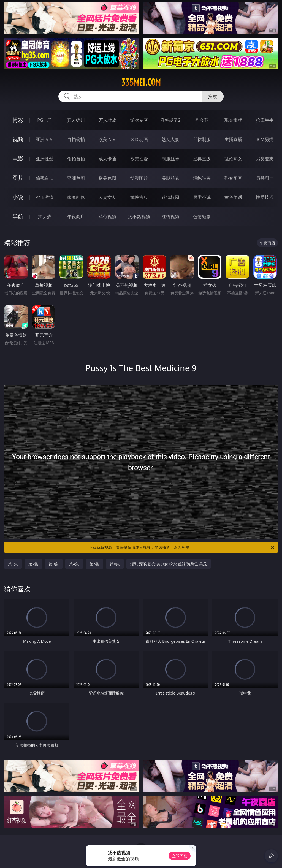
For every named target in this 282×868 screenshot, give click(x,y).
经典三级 (202, 159)
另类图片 (265, 178)
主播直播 (233, 139)
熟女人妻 (170, 139)
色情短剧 (202, 216)
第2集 (33, 564)
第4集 (74, 564)
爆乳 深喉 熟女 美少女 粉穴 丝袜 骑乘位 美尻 (168, 564)
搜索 (213, 96)
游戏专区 (139, 120)
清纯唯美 (202, 178)
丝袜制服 (202, 139)
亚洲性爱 (45, 159)
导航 (18, 216)
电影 (18, 158)
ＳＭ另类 (265, 139)
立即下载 (180, 856)
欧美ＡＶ (107, 139)
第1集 (13, 564)
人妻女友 (107, 197)
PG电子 (44, 120)
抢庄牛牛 (265, 120)
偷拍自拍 (76, 159)
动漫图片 (139, 178)
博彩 (18, 120)
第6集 (115, 564)
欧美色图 (107, 178)
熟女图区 (233, 178)
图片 (18, 178)
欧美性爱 (139, 159)
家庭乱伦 (76, 197)
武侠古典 (139, 197)
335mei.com (141, 82)
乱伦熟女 (233, 159)
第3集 (54, 564)
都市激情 (45, 197)
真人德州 (76, 120)
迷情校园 (170, 197)
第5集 (94, 564)
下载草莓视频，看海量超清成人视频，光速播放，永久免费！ (182, 547)
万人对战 (107, 120)
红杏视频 (170, 216)
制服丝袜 (170, 159)
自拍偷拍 (76, 139)
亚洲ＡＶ (45, 139)
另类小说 (202, 197)
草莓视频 (107, 216)
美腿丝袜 (170, 178)
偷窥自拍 (45, 178)
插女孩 (45, 216)
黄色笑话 (233, 197)
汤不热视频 (139, 216)
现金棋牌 (233, 120)
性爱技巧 (265, 197)
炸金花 (202, 120)
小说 (18, 197)
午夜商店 (76, 216)
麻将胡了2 (170, 120)
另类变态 (265, 159)
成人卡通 (107, 159)
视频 (18, 139)
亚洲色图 (76, 178)
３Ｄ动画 (139, 139)
